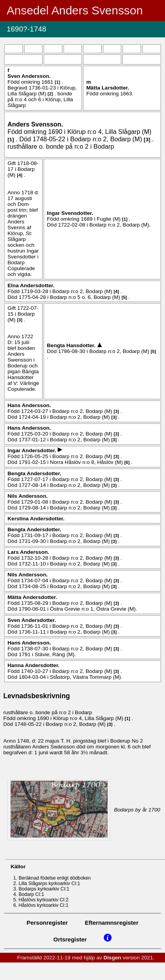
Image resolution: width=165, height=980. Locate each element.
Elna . (31, 285)
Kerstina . (36, 519)
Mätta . (108, 88)
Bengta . (72, 345)
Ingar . (70, 213)
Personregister (47, 923)
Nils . (27, 496)
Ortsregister (70, 939)
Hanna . (33, 665)
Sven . (29, 76)
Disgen (112, 958)
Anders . (35, 124)
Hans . (29, 405)
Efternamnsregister (112, 923)
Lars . (28, 552)
